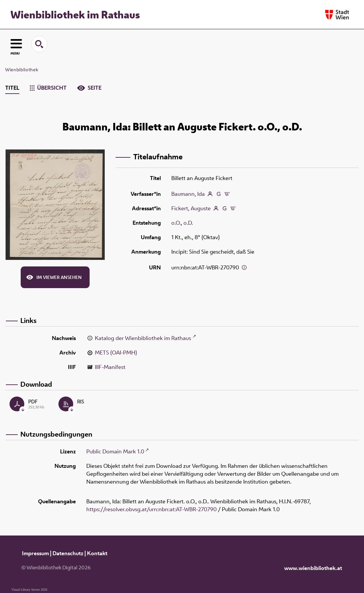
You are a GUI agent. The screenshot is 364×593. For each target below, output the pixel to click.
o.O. (176, 223)
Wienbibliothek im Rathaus (75, 14)
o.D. (188, 223)
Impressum (35, 553)
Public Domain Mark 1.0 (115, 451)
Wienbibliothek (22, 70)
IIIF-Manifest (110, 367)
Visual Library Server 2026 (29, 590)
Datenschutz (68, 553)
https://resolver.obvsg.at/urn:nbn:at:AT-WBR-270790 (151, 509)
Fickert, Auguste (191, 208)
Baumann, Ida (188, 194)
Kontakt (97, 553)
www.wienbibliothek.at (313, 568)
